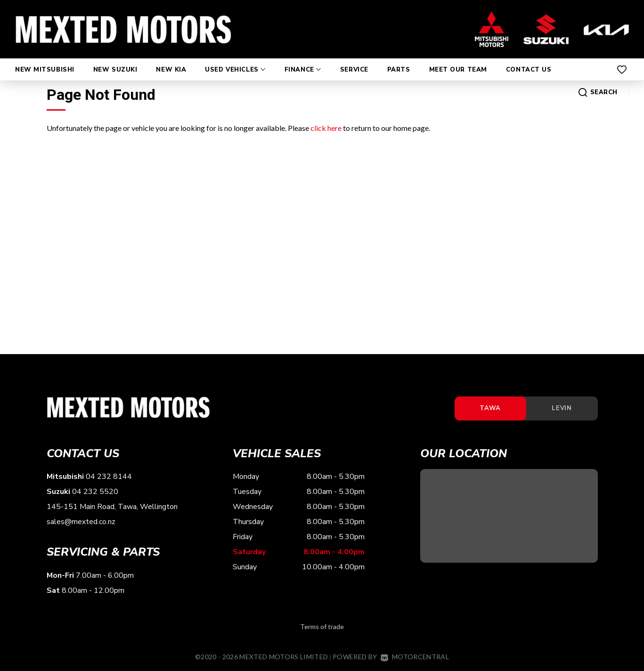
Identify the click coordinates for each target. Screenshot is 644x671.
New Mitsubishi (45, 60)
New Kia (171, 60)
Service (354, 60)
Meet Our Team (458, 60)
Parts (399, 60)
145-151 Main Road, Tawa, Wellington (112, 508)
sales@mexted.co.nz (81, 523)
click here (326, 128)
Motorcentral (415, 657)
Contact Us (529, 60)
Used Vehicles (235, 60)
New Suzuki (115, 60)
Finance (303, 60)
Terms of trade (322, 627)
